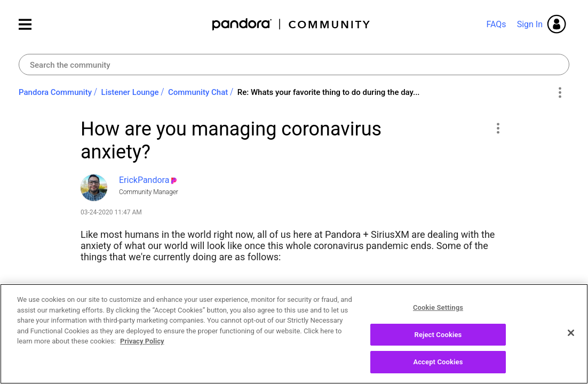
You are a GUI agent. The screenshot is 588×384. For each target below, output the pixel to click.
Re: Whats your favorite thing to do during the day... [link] (329, 92)
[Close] (571, 337)
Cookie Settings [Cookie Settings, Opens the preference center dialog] (438, 311)
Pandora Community (292, 24)
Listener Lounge (130, 92)
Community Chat (198, 92)
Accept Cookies (438, 366)
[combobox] (294, 65)
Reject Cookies (438, 338)
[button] (498, 128)
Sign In (530, 24)
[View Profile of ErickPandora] (144, 180)
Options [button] (559, 93)
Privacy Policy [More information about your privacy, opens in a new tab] (142, 345)
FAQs (496, 24)
